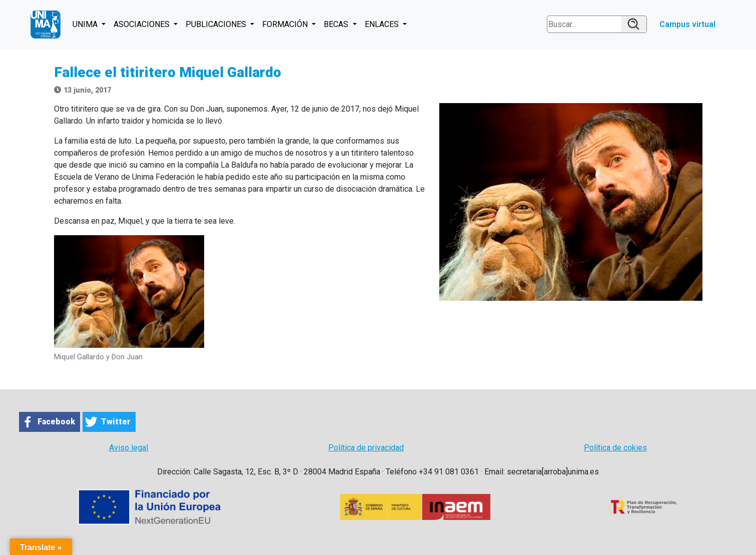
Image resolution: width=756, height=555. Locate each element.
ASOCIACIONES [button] (143, 24)
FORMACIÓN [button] (286, 24)
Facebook (56, 422)
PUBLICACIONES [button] (217, 24)
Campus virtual (687, 24)
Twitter (116, 422)
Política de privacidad (366, 448)
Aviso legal (129, 448)
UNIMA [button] (86, 24)
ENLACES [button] (383, 24)
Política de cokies (615, 448)
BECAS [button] (337, 24)
